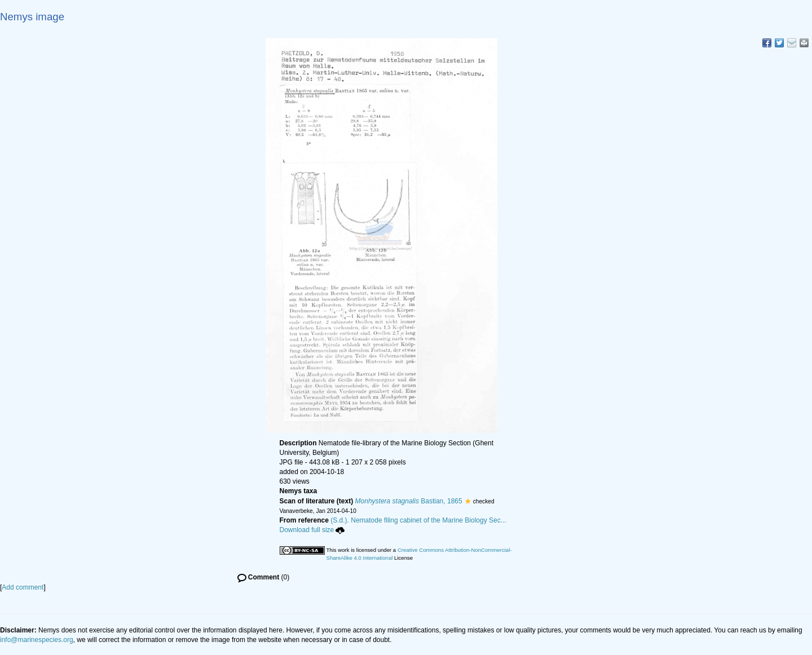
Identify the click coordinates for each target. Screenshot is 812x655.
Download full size (312, 530)
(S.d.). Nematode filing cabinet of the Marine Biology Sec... (418, 520)
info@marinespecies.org (37, 640)
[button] (468, 501)
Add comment (23, 587)
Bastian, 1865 (409, 501)
